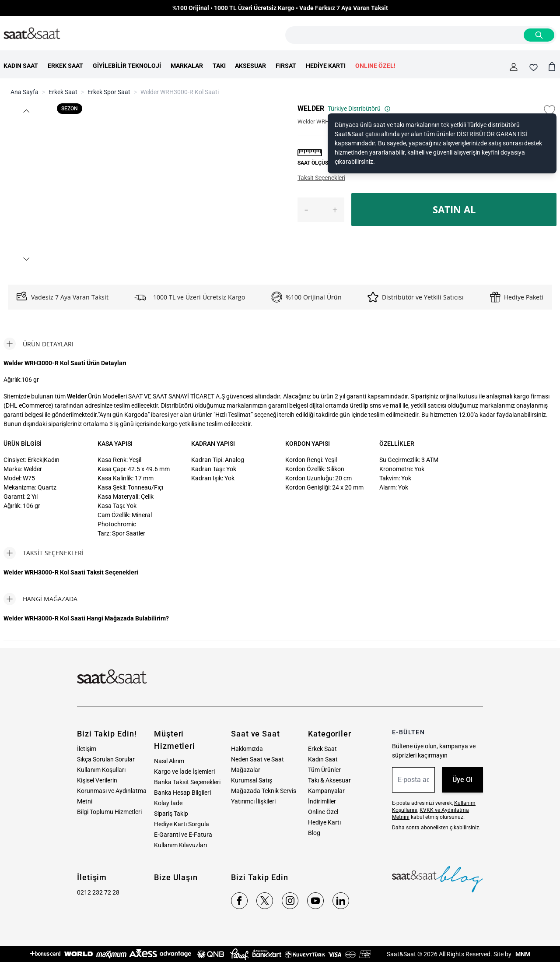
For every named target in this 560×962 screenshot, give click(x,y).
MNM (522, 954)
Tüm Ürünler (324, 770)
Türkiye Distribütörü (359, 109)
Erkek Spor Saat (109, 92)
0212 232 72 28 (98, 892)
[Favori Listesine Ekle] (549, 110)
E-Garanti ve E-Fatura (183, 835)
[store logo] (32, 34)
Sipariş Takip (171, 814)
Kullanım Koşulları (101, 770)
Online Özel (323, 812)
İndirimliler (322, 801)
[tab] (38, 344)
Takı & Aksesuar (329, 780)
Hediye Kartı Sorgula (182, 824)
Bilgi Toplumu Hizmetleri (109, 812)
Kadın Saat (323, 759)
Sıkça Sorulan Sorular (106, 759)
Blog (314, 833)
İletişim (87, 749)
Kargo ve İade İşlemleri (184, 772)
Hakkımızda (247, 749)
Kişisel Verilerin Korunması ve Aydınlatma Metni (112, 791)
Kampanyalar (326, 791)
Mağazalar (246, 770)
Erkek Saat (63, 92)
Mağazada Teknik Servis (264, 791)
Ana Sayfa (24, 92)
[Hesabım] (514, 67)
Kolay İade (168, 803)
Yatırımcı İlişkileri (253, 801)
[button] (26, 111)
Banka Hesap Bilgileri (182, 793)
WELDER (311, 108)
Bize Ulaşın (176, 877)
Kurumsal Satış (252, 780)
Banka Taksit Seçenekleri (187, 782)
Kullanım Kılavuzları (180, 845)
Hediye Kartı (324, 822)
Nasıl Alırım (169, 761)
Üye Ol (462, 780)
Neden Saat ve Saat (257, 759)
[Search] (539, 35)
